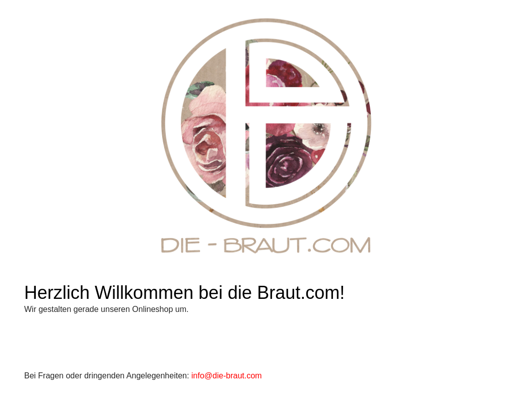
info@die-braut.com (227, 376)
